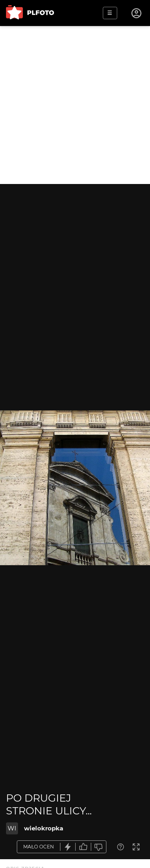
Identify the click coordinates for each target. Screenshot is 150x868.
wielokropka (44, 828)
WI (12, 828)
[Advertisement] (75, 105)
